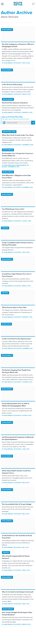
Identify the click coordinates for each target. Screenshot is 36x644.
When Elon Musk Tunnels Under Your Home (18, 135)
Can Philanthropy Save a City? (13, 209)
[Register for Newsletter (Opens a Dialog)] (33, 123)
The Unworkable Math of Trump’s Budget (17, 504)
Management (7, 30)
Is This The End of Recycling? (12, 84)
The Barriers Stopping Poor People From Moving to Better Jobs (16, 371)
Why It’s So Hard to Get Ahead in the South (18, 592)
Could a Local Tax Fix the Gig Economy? (17, 339)
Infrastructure (9, 132)
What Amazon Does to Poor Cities (14, 307)
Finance (5, 228)
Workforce (6, 324)
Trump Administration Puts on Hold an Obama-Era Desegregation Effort (16, 405)
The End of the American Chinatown (15, 103)
